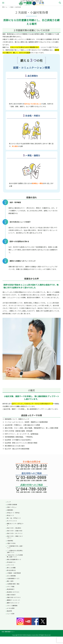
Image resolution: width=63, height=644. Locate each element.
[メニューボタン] (3, 3)
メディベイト (11, 565)
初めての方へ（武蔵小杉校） (15, 531)
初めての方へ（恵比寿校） (14, 528)
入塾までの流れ (11, 543)
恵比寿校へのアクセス (13, 592)
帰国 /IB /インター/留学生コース (15, 524)
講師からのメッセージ (13, 603)
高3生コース (10, 515)
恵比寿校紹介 (11, 589)
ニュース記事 (11, 614)
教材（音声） (11, 581)
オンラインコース (12, 521)
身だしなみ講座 (11, 568)
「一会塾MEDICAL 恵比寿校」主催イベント (15, 551)
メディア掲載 (11, 587)
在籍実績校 (10, 510)
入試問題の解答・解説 (13, 584)
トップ (9, 502)
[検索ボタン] (60, 3)
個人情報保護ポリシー (8, 632)
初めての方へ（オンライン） (15, 533)
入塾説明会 (10, 541)
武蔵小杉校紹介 (11, 595)
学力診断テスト (11, 562)
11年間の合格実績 (12, 505)
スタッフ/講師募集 (12, 606)
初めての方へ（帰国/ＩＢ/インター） (15, 537)
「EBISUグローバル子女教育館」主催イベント (15, 556)
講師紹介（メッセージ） (14, 600)
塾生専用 (9, 611)
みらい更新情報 (11, 576)
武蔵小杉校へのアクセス (14, 597)
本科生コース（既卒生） (14, 513)
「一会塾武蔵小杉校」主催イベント (15, 547)
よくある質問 (11, 608)
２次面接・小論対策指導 (14, 573)
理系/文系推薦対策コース (14, 559)
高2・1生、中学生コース (14, 518)
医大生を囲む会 (11, 570)
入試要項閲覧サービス (13, 578)
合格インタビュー (12, 507)
